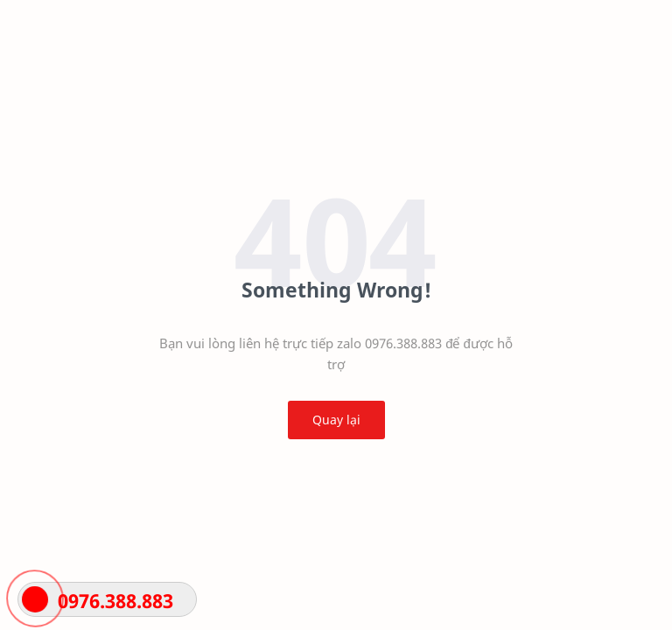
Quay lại (336, 420)
